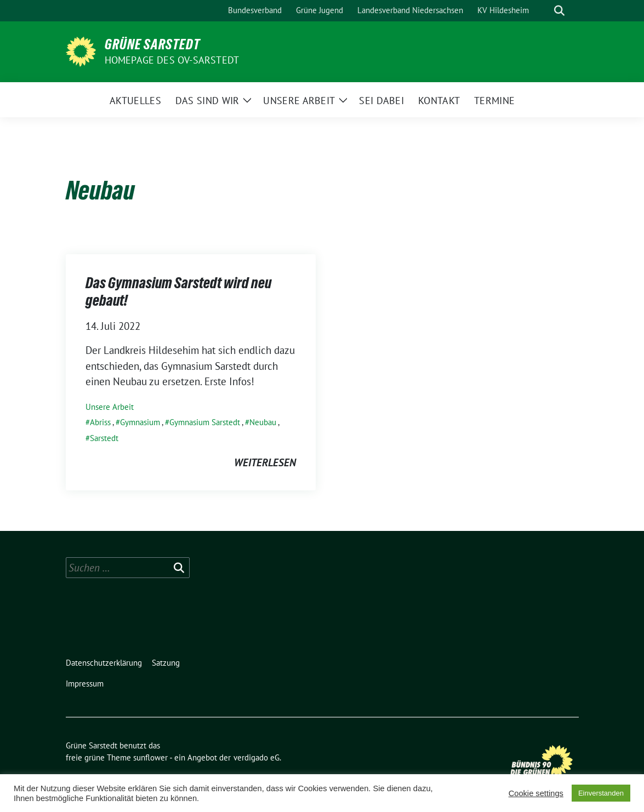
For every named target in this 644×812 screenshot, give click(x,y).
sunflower (150, 757)
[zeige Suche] (559, 11)
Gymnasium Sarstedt (205, 422)
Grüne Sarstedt (152, 44)
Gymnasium (140, 422)
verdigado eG (257, 757)
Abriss (100, 422)
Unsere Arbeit (110, 407)
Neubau (263, 422)
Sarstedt (104, 438)
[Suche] (544, 11)
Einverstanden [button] (601, 793)
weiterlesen (265, 462)
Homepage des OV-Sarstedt (172, 60)
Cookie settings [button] (536, 793)
